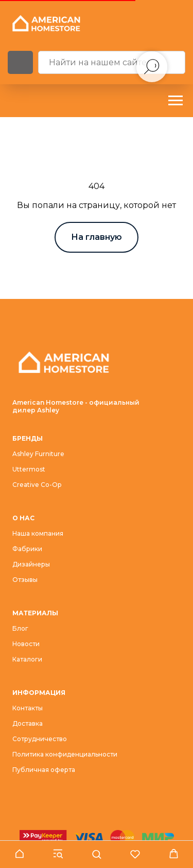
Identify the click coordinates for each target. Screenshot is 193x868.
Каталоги (27, 659)
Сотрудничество (40, 739)
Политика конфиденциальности (65, 754)
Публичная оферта (44, 770)
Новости (26, 644)
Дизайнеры (31, 564)
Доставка (28, 723)
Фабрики (27, 549)
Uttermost (29, 469)
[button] (19, 854)
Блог (20, 628)
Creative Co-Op (37, 485)
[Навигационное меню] (176, 101)
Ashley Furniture (38, 454)
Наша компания (38, 533)
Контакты (28, 708)
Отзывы (25, 580)
